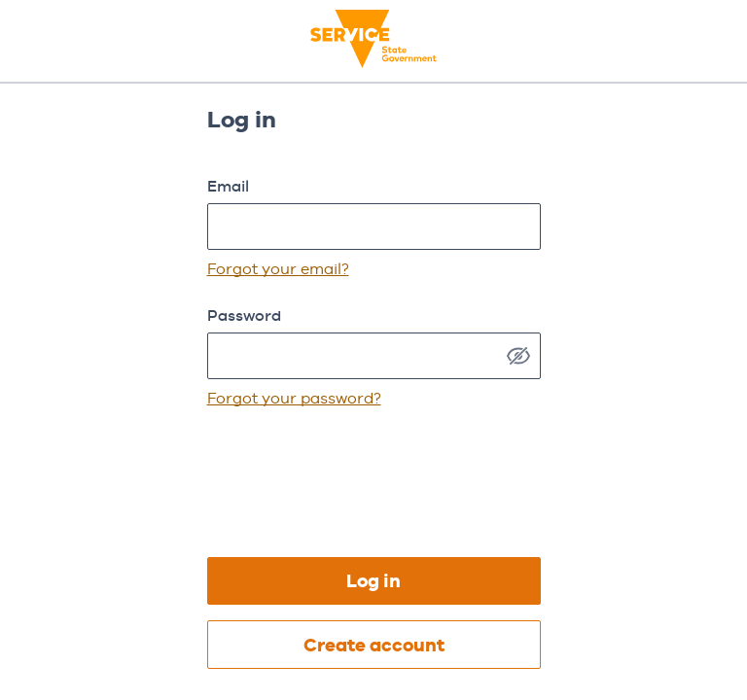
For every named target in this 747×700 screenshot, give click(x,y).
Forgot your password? (294, 398)
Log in (373, 581)
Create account (374, 645)
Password (244, 315)
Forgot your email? (278, 269)
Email (228, 186)
